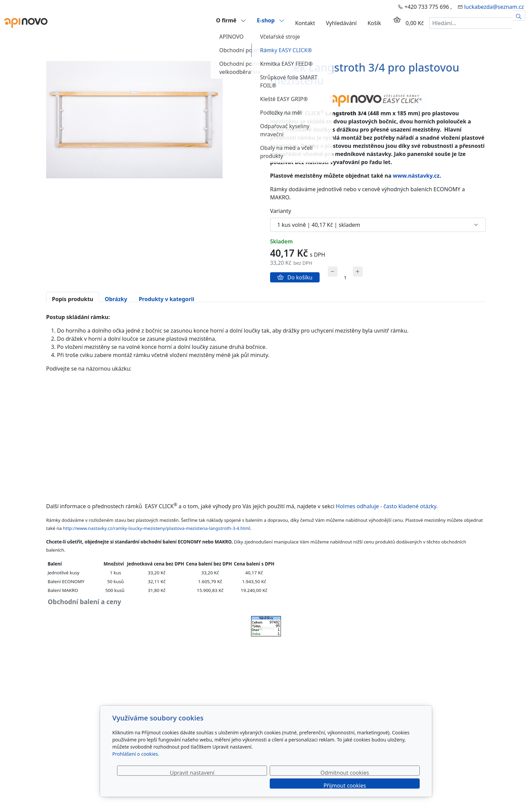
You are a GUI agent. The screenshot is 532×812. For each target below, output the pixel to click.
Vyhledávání (341, 23)
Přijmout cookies (387, 785)
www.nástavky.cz (416, 176)
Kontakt (305, 23)
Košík (374, 23)
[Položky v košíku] (397, 20)
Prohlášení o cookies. (136, 767)
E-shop (271, 20)
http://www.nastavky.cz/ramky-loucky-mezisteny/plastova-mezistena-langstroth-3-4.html (157, 528)
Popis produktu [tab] (73, 299)
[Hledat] (519, 16)
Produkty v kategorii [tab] (167, 299)
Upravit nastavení (251, 785)
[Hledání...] (471, 23)
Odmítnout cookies (319, 785)
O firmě (231, 20)
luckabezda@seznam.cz (494, 7)
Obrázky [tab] (116, 299)
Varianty (281, 211)
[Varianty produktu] (378, 225)
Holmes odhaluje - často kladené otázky (385, 506)
